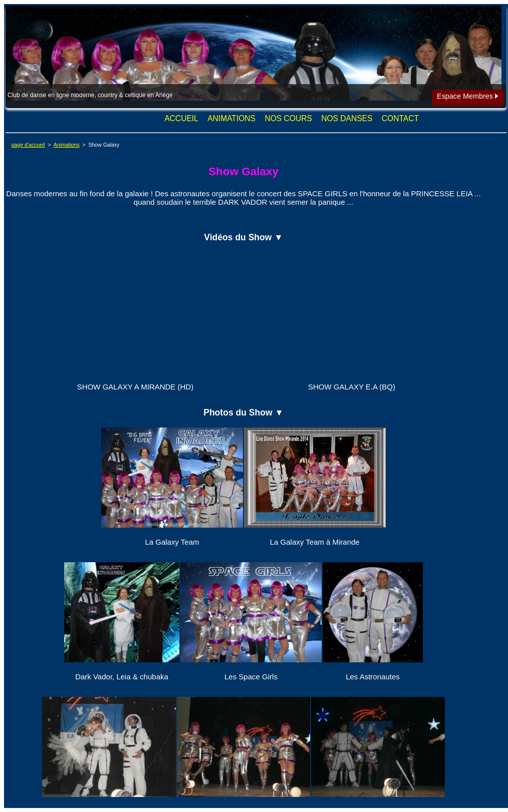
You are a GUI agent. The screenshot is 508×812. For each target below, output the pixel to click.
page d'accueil (28, 145)
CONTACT (400, 118)
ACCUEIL (181, 118)
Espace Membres (468, 96)
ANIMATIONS (231, 118)
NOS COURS (288, 118)
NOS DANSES (347, 118)
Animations (67, 145)
